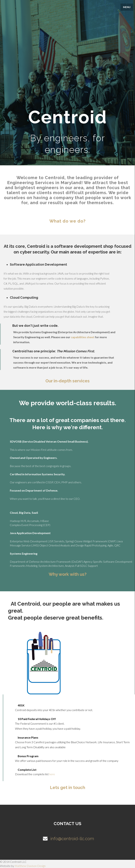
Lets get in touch (67, 787)
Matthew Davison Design (30, 866)
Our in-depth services (67, 381)
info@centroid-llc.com (68, 839)
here (52, 774)
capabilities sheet (83, 337)
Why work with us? (68, 574)
